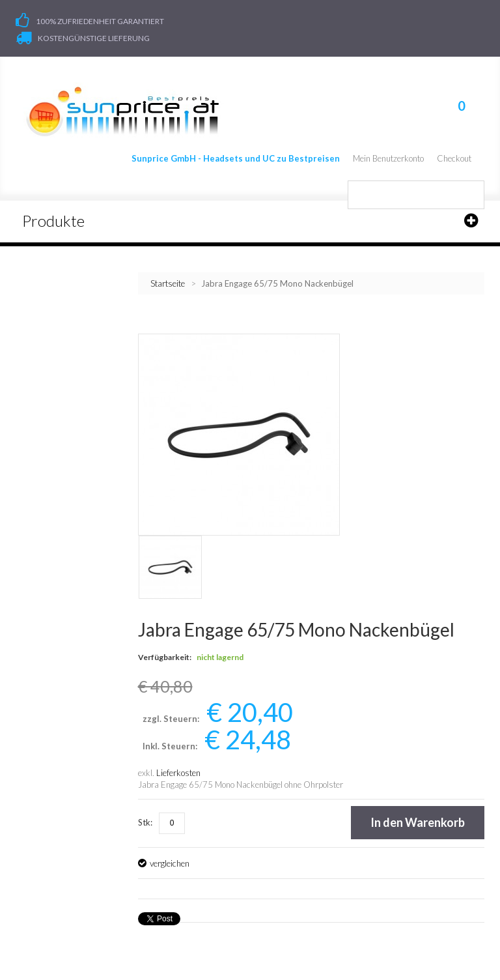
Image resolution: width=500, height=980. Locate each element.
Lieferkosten (178, 773)
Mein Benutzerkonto (388, 158)
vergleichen (170, 863)
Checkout (454, 158)
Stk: (145, 822)
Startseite (168, 283)
